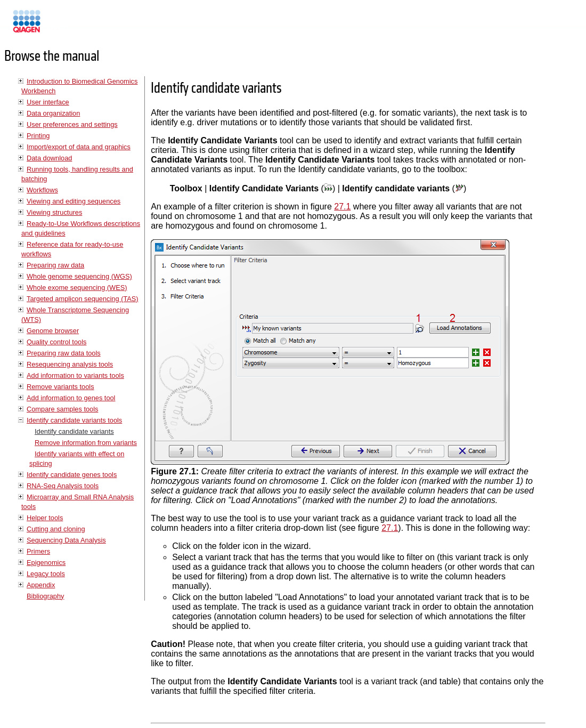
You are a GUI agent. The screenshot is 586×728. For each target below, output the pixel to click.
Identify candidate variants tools (74, 420)
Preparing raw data (55, 265)
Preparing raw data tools (64, 353)
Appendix (41, 585)
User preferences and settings (72, 124)
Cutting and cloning (56, 529)
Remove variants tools (60, 387)
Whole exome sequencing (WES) (77, 288)
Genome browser (53, 331)
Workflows (42, 190)
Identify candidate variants (74, 431)
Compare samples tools (62, 409)
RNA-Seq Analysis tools (63, 486)
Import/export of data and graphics (79, 147)
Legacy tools (46, 574)
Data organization (53, 113)
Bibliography (45, 596)
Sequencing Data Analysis (66, 540)
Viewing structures (54, 212)
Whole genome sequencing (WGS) (79, 276)
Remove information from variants (86, 443)
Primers (38, 551)
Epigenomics (46, 563)
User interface (48, 102)
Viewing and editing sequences (74, 201)
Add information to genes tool (71, 398)
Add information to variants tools (75, 375)
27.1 (342, 207)
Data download (49, 158)
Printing (38, 136)
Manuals (55, 26)
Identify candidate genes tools (72, 475)
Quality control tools (56, 342)
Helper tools (45, 518)
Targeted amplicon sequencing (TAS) (83, 299)
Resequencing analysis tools (70, 364)
